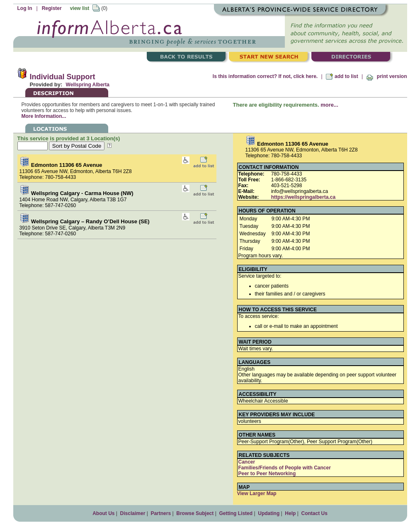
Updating (269, 513)
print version (386, 76)
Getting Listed (236, 513)
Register (52, 8)
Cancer (247, 462)
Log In (25, 8)
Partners (161, 513)
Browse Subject (195, 513)
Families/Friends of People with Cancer (285, 468)
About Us (103, 513)
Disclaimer (133, 513)
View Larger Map (257, 493)
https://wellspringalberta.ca (303, 197)
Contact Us (314, 513)
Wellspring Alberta (88, 85)
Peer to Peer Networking (267, 474)
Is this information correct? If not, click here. (265, 76)
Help (290, 513)
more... (329, 105)
